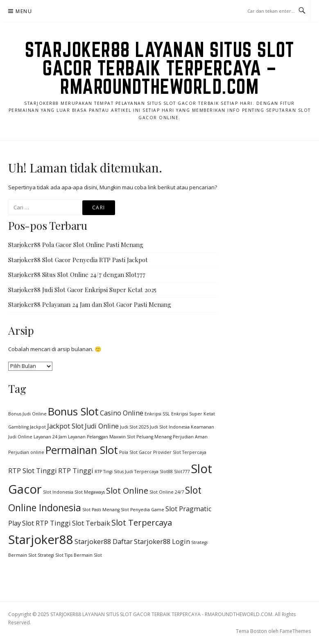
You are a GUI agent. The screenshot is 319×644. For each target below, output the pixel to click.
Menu (24, 11)
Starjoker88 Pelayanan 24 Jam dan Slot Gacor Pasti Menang (90, 304)
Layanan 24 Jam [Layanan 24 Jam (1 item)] (50, 437)
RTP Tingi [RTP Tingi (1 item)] (104, 472)
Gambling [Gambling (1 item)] (18, 427)
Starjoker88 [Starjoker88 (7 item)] (41, 540)
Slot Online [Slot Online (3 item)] (127, 491)
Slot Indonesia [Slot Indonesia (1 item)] (58, 492)
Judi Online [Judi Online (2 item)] (102, 426)
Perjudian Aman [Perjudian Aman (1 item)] (190, 437)
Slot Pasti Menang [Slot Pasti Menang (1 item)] (101, 510)
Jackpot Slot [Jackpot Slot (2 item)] (65, 426)
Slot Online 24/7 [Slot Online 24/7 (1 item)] (167, 492)
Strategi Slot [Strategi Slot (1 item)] (51, 555)
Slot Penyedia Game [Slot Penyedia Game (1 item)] (143, 510)
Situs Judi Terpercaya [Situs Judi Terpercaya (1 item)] (136, 472)
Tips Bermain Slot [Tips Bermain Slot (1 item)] (83, 555)
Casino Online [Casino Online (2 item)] (122, 413)
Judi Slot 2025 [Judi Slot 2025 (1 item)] (134, 427)
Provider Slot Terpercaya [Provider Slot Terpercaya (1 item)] (180, 452)
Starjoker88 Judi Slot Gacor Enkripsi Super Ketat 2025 (82, 290)
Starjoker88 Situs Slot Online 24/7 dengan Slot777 (77, 274)
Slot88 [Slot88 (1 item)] (166, 472)
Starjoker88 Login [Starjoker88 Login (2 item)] (162, 542)
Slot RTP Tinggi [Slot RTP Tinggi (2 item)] (46, 523)
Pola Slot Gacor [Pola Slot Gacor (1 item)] (136, 452)
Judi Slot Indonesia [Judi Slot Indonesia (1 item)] (170, 427)
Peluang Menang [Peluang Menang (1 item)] (154, 437)
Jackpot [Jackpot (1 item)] (38, 427)
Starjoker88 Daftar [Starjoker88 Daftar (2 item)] (104, 542)
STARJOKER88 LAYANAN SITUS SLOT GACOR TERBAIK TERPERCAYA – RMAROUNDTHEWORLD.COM (159, 68)
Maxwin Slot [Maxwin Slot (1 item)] (122, 437)
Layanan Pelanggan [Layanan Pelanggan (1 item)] (88, 437)
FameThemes (295, 631)
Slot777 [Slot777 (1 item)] (182, 472)
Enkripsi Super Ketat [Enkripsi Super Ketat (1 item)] (193, 414)
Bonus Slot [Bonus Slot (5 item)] (73, 412)
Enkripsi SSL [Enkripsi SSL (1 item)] (157, 414)
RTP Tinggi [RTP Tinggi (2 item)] (76, 471)
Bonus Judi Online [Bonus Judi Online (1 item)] (27, 414)
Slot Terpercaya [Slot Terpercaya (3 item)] (142, 523)
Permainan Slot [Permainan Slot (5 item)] (82, 450)
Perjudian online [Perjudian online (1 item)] (26, 452)
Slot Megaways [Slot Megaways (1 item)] (90, 492)
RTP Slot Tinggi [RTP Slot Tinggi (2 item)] (33, 471)
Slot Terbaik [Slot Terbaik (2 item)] (91, 523)
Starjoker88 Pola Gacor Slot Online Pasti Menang (76, 245)
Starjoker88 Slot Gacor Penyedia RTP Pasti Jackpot (78, 260)
